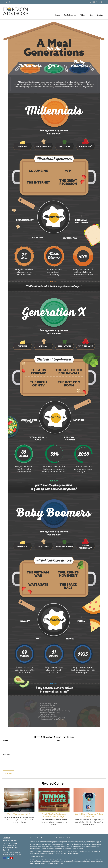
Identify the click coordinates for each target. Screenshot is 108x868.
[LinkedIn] (7, 2)
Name (5, 741)
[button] (70, 12)
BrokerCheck (67, 838)
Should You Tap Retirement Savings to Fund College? (54, 815)
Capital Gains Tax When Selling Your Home (89, 815)
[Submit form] (9, 773)
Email (58, 741)
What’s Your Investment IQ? (19, 814)
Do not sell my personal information (69, 853)
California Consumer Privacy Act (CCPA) (83, 851)
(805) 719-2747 (96, 2)
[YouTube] (9, 2)
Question (7, 754)
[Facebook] (12, 2)
